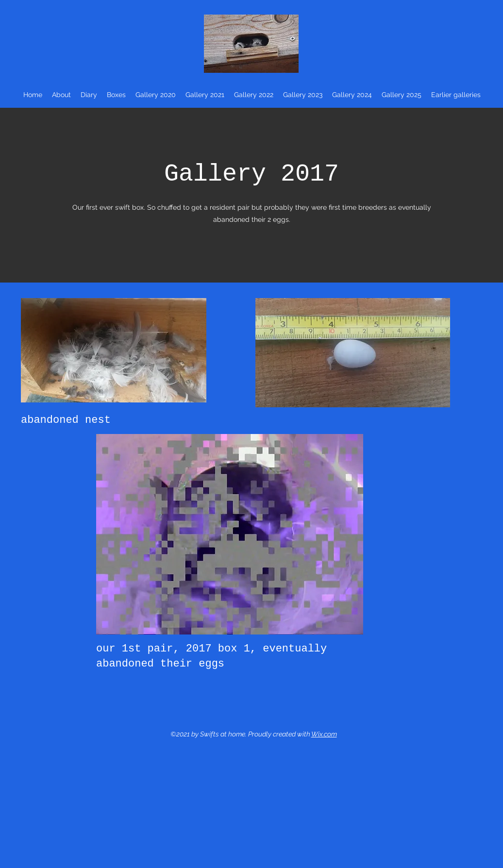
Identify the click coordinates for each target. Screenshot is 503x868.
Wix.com (324, 734)
